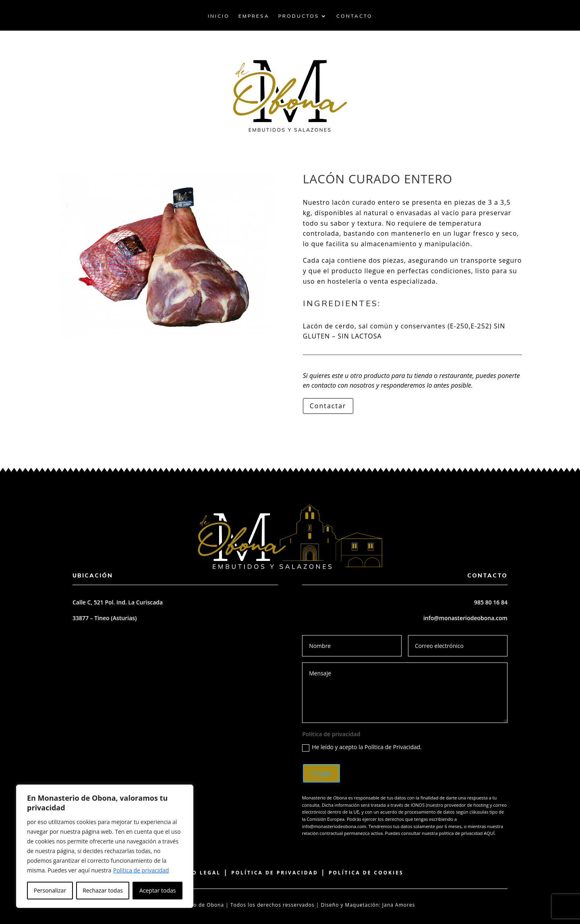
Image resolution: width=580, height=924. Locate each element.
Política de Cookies (366, 873)
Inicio (219, 16)
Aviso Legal (199, 873)
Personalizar (50, 890)
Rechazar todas (103, 890)
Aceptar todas (158, 890)
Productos (299, 16)
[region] (105, 846)
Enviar (321, 773)
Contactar (328, 406)
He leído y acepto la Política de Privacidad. (362, 747)
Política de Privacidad (275, 873)
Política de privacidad (141, 870)
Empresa (254, 16)
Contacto (354, 16)
